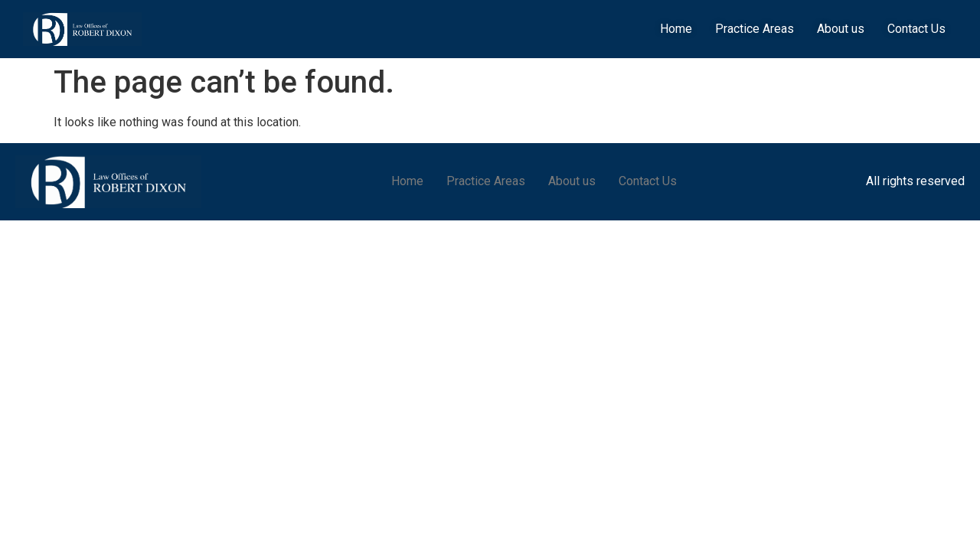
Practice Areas (755, 29)
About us (841, 29)
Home (676, 29)
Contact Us (916, 29)
